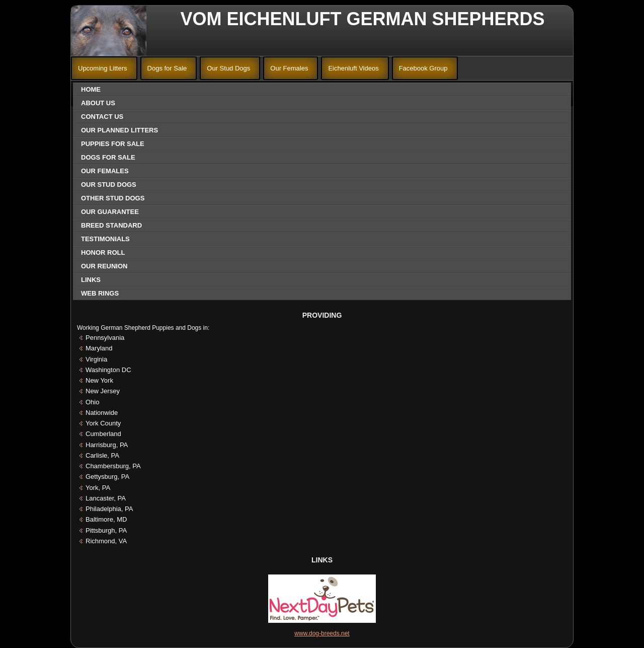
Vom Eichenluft (261, 19)
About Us (98, 103)
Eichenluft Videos (353, 68)
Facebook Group (423, 68)
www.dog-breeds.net (322, 633)
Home (91, 89)
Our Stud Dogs (228, 68)
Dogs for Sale (167, 68)
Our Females (289, 68)
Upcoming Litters (103, 68)
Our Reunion (104, 266)
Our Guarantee (110, 212)
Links (91, 280)
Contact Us (102, 117)
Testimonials (105, 239)
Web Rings (100, 293)
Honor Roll (103, 253)
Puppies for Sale (113, 144)
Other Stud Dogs (113, 198)
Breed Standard (111, 225)
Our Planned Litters (119, 130)
